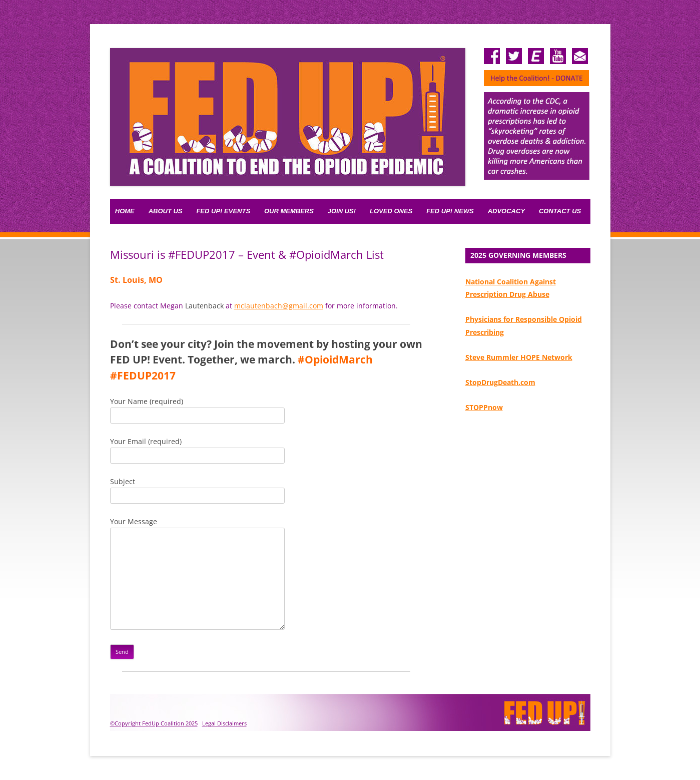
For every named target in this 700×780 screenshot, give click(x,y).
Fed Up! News (450, 211)
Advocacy (506, 211)
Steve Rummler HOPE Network (519, 357)
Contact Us (560, 211)
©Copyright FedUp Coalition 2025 (154, 723)
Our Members (289, 211)
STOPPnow (484, 407)
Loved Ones (391, 211)
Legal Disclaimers (224, 723)
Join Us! (342, 211)
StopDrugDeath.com (500, 382)
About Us (166, 211)
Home (125, 211)
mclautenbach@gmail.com (279, 306)
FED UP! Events (223, 211)
